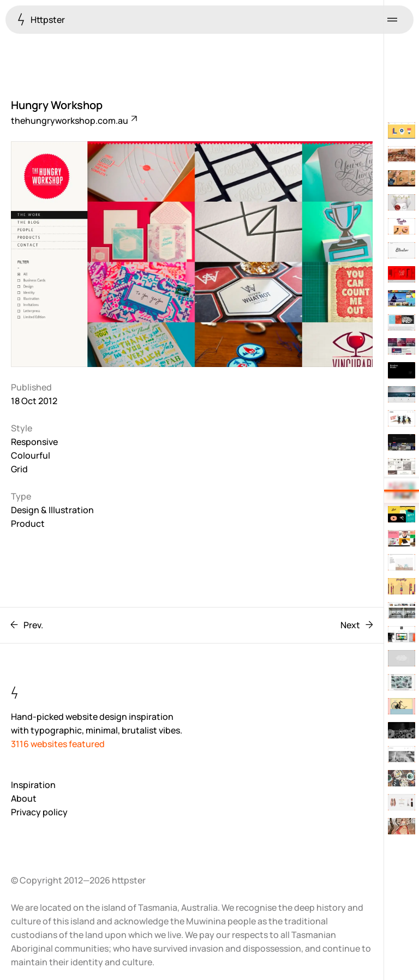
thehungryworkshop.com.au (73, 121)
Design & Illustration (52, 510)
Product (28, 524)
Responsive (34, 442)
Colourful (31, 455)
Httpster (41, 19)
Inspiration (33, 785)
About (24, 798)
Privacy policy (39, 812)
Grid (19, 469)
